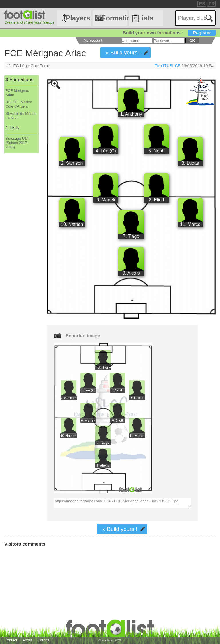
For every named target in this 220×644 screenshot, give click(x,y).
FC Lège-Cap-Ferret (32, 66)
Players (78, 18)
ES (202, 4)
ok (192, 41)
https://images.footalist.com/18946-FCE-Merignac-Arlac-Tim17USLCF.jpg (123, 503)
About (27, 640)
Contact (11, 640)
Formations (114, 18)
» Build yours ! (123, 52)
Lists (146, 18)
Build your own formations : (169, 33)
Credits (43, 640)
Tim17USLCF (167, 66)
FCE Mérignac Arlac (17, 93)
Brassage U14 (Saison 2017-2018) (17, 143)
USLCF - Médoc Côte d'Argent (19, 104)
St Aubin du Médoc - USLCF (21, 116)
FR (212, 4)
